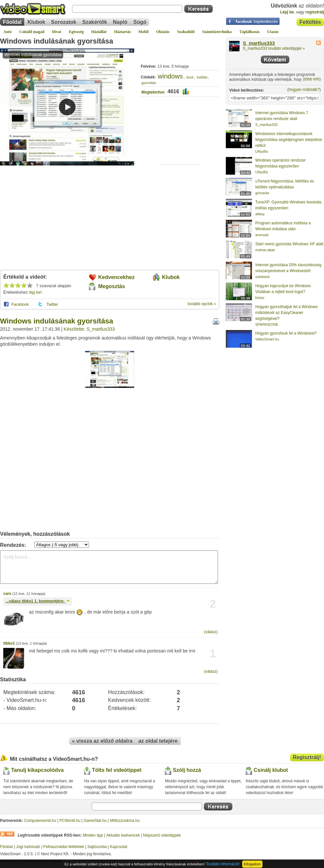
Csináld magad (32, 32)
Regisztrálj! (307, 757)
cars (7, 594)
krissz (260, 298)
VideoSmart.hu (267, 339)
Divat (57, 32)
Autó (7, 32)
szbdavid (262, 277)
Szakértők (95, 22)
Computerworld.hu (40, 821)
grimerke (262, 193)
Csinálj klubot (271, 770)
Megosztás (112, 286)
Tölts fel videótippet (117, 770)
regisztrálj (315, 12)
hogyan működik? (304, 90)
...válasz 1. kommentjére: (38, 601)
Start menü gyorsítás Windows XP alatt (289, 244)
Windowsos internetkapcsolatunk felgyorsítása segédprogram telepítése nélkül (289, 140)
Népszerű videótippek (162, 835)
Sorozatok (64, 22)
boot (190, 77)
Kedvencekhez (116, 277)
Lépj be (287, 12)
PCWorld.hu (70, 821)
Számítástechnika (217, 32)
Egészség (76, 32)
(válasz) (211, 632)
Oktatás (163, 32)
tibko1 (9, 643)
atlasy (260, 214)
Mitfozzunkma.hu (125, 821)
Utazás (273, 32)
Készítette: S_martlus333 (89, 329)
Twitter (52, 304)
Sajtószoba (97, 847)
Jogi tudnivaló (28, 847)
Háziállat (99, 32)
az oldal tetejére (158, 741)
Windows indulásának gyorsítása (57, 41)
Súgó (140, 22)
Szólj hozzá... (109, 567)
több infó (312, 79)
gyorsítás (149, 83)
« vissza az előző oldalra (102, 741)
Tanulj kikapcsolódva (37, 770)
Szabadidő (186, 32)
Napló (120, 22)
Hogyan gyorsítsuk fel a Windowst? (286, 333)
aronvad (262, 235)
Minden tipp (93, 835)
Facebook (20, 304)
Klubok (36, 22)
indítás (202, 77)
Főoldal (12, 22)
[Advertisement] (180, 144)
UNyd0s (262, 151)
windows (170, 76)
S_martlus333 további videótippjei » (274, 48)
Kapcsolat (119, 847)
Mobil (144, 32)
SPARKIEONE (267, 324)
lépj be (35, 292)
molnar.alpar (265, 250)
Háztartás (123, 32)
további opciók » (202, 304)
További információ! (223, 864)
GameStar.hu (95, 821)
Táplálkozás (249, 32)
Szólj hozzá (187, 770)
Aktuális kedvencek (123, 835)
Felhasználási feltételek (64, 847)
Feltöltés (310, 22)
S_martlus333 (259, 43)
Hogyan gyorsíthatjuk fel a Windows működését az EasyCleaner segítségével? (287, 313)
